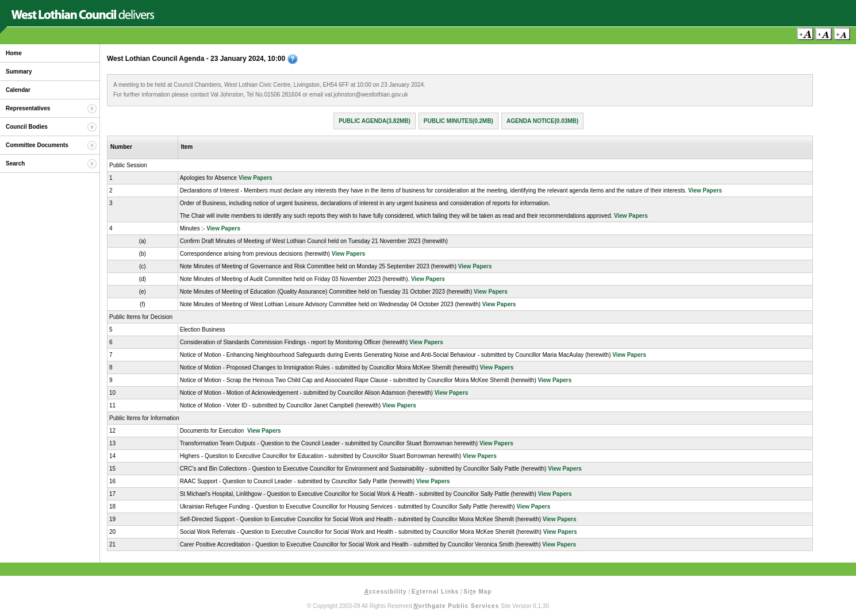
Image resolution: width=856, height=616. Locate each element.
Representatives (28, 108)
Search (15, 163)
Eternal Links (435, 592)
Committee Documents (37, 145)
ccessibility (386, 592)
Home (14, 53)
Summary (19, 72)
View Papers (256, 178)
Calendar (18, 90)
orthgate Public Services (456, 606)
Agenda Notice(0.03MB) (542, 121)
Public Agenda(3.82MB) (375, 121)
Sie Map (477, 592)
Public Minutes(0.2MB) (458, 121)
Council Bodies (27, 127)
